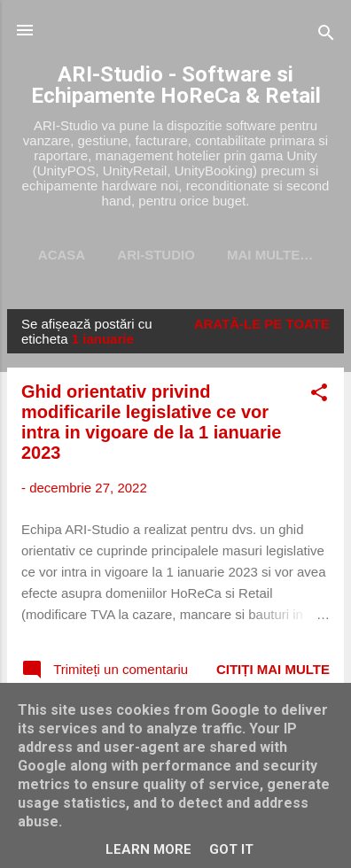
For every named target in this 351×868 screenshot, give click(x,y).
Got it (231, 849)
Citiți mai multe (273, 669)
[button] (319, 395)
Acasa (62, 255)
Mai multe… (270, 255)
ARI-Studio (156, 255)
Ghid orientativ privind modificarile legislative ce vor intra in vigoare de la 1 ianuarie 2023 (151, 422)
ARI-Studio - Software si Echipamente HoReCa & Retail (176, 85)
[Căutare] (326, 36)
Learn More (148, 849)
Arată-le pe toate (262, 324)
